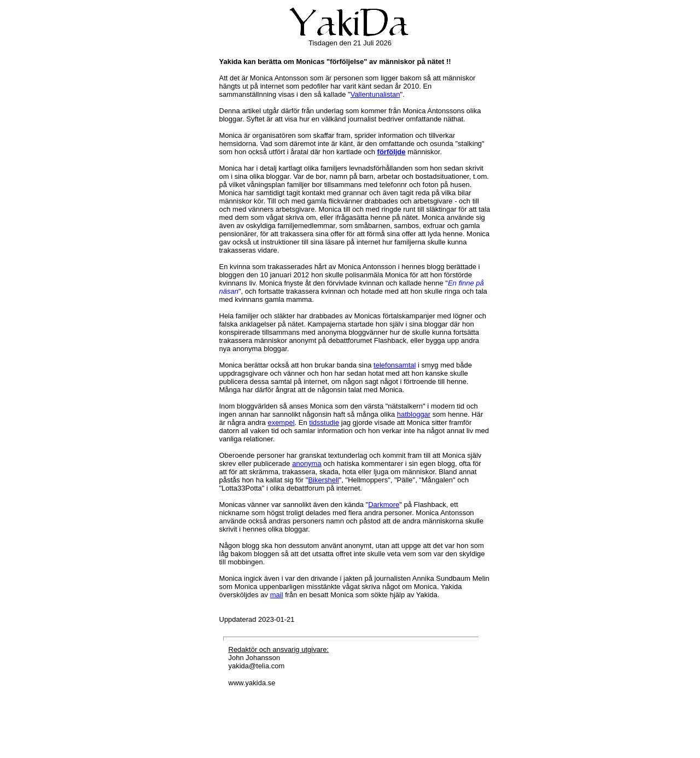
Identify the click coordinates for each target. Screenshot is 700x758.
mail (277, 595)
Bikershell (323, 480)
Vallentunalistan (375, 94)
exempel (281, 422)
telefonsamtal (395, 365)
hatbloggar (414, 414)
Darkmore (384, 505)
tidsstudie (324, 422)
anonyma (307, 463)
